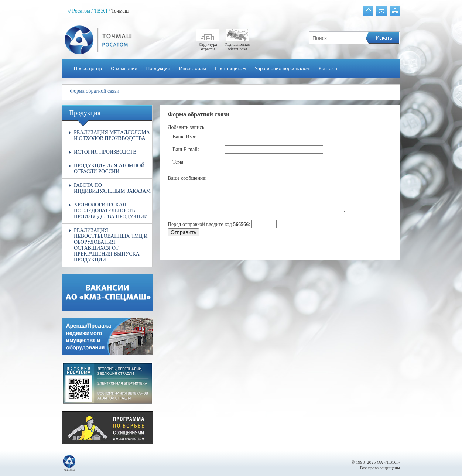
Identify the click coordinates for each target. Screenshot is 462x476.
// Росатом (79, 11)
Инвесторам (193, 69)
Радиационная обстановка (237, 44)
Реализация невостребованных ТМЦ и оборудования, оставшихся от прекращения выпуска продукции (111, 245)
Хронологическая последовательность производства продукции (111, 211)
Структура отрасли (208, 44)
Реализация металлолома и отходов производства (112, 135)
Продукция (158, 69)
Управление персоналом (282, 69)
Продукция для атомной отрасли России (109, 169)
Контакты (329, 69)
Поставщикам (230, 69)
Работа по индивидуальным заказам (112, 188)
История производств (105, 152)
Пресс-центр (88, 69)
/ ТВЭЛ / (101, 11)
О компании (124, 69)
